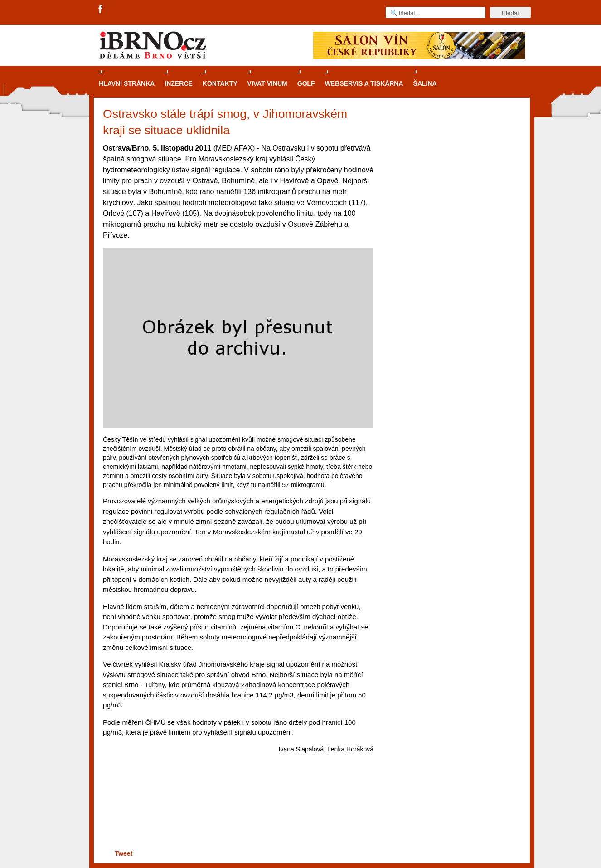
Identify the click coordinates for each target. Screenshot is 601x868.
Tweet (124, 853)
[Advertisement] (237, 812)
